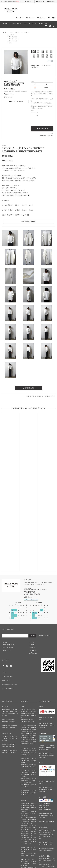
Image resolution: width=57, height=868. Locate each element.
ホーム (4, 33)
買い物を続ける (50, 396)
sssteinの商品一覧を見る (28, 221)
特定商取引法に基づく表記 (47, 136)
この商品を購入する (29, 388)
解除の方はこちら (44, 518)
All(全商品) (11, 35)
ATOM (7, 560)
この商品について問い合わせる (35, 396)
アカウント (29, 2)
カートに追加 (42, 129)
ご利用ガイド (6, 24)
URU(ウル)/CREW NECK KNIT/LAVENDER (46, 436)
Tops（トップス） (13, 37)
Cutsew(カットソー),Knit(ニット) (22, 33)
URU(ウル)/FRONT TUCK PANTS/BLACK (28, 435)
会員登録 (51, 2)
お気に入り (8, 97)
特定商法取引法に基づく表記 (10, 563)
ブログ (4, 555)
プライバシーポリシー (8, 566)
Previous (2, 62)
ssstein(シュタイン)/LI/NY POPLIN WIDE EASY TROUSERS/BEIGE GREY (11, 437)
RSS (3, 560)
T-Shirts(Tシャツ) (13, 41)
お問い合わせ (17, 24)
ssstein (11, 33)
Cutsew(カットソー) (14, 39)
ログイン (40, 2)
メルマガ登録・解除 (41, 24)
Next (30, 62)
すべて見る (50, 61)
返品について (50, 133)
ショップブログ (28, 24)
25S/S (10, 43)
